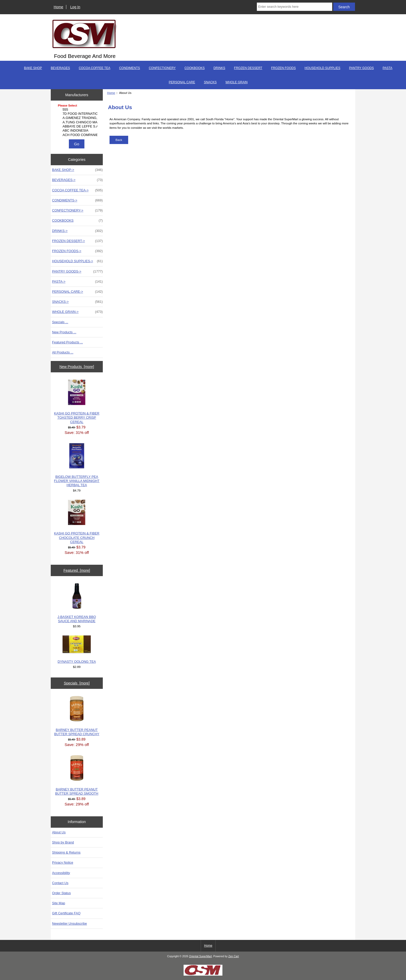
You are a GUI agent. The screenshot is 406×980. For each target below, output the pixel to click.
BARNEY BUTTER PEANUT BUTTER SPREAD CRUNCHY (77, 716)
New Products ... (64, 332)
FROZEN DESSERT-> (77, 241)
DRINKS (219, 68)
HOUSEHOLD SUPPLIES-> (77, 261)
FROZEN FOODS (283, 68)
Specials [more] (77, 683)
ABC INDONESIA (77, 131)
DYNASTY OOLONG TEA (77, 649)
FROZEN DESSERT (248, 68)
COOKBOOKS (194, 68)
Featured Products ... (67, 342)
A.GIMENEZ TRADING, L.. (77, 118)
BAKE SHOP (33, 68)
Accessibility (61, 873)
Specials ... (60, 322)
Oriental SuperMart (200, 956)
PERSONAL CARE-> (77, 292)
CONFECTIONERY (162, 68)
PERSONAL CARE (182, 82)
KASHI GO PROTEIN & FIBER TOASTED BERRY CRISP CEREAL (77, 401)
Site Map (59, 903)
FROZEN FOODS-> (77, 251)
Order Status (61, 893)
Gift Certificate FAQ (66, 913)
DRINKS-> (77, 231)
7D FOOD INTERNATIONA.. (77, 114)
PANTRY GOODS (361, 68)
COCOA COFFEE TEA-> (77, 190)
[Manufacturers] (77, 120)
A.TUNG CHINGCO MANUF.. (77, 122)
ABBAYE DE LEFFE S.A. (77, 126)
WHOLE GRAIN (237, 82)
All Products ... (63, 352)
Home (58, 7)
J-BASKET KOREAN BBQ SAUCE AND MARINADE (77, 603)
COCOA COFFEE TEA (95, 68)
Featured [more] (77, 570)
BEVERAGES (60, 68)
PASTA (388, 68)
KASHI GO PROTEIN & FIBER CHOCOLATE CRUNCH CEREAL (77, 522)
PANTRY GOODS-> (77, 272)
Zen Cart (234, 956)
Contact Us (60, 883)
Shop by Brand (63, 842)
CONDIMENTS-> (77, 200)
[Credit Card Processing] (203, 974)
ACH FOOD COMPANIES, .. (77, 135)
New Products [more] (77, 367)
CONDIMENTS (130, 68)
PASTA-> (77, 282)
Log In (75, 7)
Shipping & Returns (66, 852)
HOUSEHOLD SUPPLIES (322, 68)
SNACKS (210, 82)
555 (77, 110)
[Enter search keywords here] (294, 7)
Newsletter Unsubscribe (70, 924)
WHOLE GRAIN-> (77, 312)
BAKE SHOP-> (77, 170)
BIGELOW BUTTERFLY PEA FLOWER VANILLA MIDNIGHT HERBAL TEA (77, 465)
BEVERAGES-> (77, 180)
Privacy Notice (63, 862)
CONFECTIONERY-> (77, 210)
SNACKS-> (77, 302)
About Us (59, 832)
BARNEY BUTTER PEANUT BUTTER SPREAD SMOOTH (77, 775)
